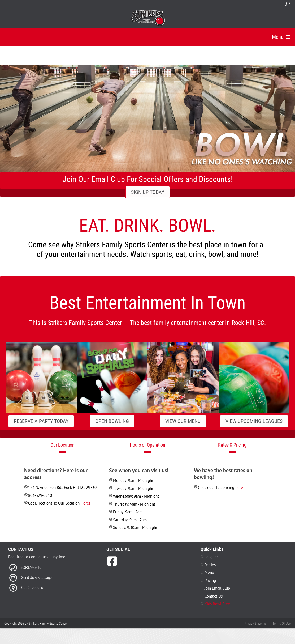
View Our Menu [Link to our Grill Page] (183, 427)
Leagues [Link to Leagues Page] (211, 563)
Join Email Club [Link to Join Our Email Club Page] (217, 595)
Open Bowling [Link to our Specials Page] (112, 427)
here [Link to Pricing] (239, 494)
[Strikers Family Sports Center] (148, 18)
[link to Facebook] (112, 568)
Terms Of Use (282, 630)
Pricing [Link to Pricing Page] (210, 587)
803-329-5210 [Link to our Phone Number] (31, 574)
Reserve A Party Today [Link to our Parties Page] (41, 427)
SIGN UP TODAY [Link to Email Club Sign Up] (148, 199)
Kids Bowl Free (217, 610)
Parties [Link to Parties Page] (210, 571)
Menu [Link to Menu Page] (209, 579)
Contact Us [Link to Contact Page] (214, 602)
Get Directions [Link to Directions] (32, 594)
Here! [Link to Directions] (85, 509)
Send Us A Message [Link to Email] (36, 584)
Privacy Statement (256, 630)
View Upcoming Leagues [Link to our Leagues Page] (254, 427)
